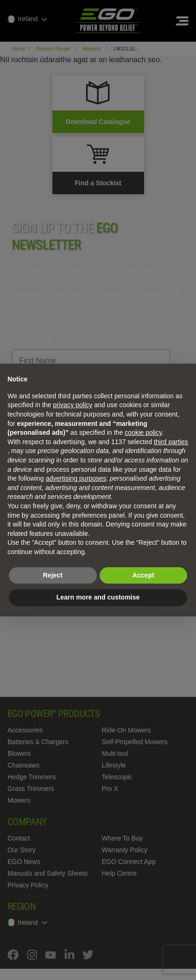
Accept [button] (143, 575)
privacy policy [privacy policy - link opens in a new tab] (73, 405)
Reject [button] (53, 575)
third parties (171, 442)
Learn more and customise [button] (98, 597)
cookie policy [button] (143, 432)
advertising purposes (76, 478)
